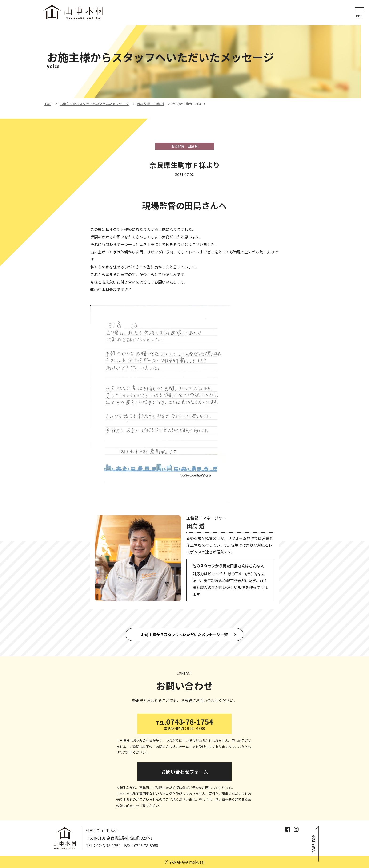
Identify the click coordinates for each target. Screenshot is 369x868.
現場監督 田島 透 (150, 104)
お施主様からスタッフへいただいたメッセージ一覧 (184, 635)
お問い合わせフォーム (185, 772)
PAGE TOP (314, 844)
